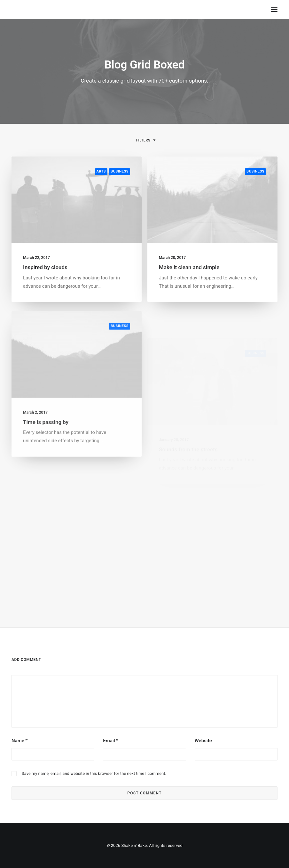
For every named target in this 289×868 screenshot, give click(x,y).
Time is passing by (46, 442)
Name (20, 741)
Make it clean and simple (189, 268)
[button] (77, 200)
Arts (101, 171)
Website (203, 741)
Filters (143, 140)
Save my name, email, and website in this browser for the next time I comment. (94, 773)
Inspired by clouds (45, 267)
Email (111, 741)
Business (120, 171)
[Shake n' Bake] (17, 10)
